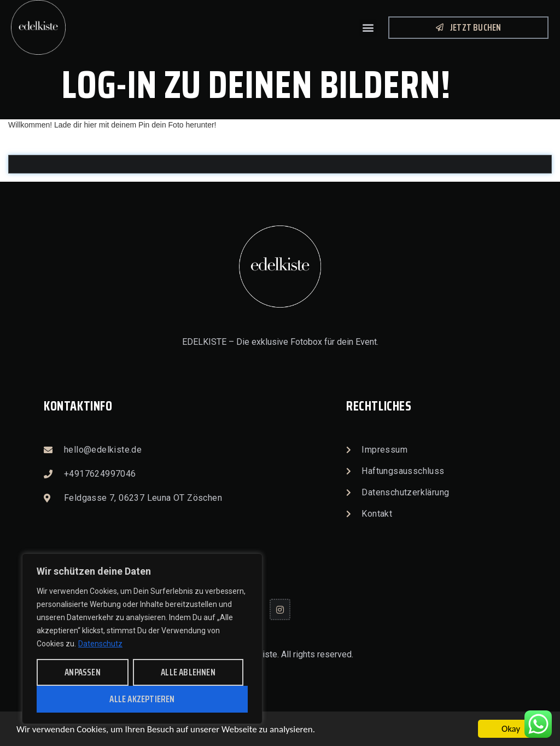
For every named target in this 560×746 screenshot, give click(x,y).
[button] (368, 28)
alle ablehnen (188, 672)
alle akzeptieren (142, 699)
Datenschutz (100, 644)
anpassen (83, 672)
